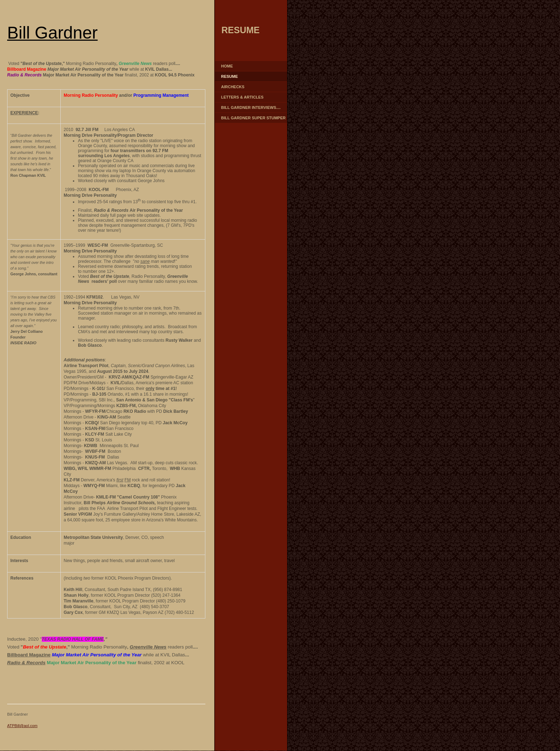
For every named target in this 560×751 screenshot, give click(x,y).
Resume (229, 76)
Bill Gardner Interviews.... (251, 107)
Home (227, 66)
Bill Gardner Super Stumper (253, 118)
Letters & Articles (242, 97)
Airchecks (233, 87)
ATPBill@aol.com (22, 726)
